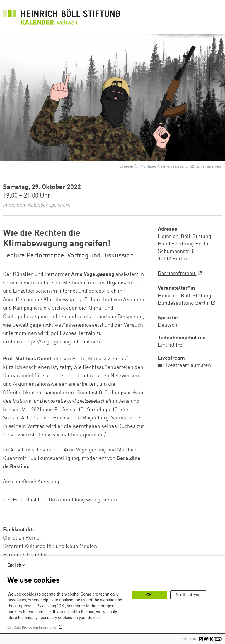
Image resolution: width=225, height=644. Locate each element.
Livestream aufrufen (187, 365)
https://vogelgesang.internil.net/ (63, 342)
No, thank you (188, 595)
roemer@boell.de (29, 555)
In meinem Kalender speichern (37, 205)
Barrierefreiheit (177, 274)
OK (149, 595)
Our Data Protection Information (32, 628)
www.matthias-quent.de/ (77, 435)
